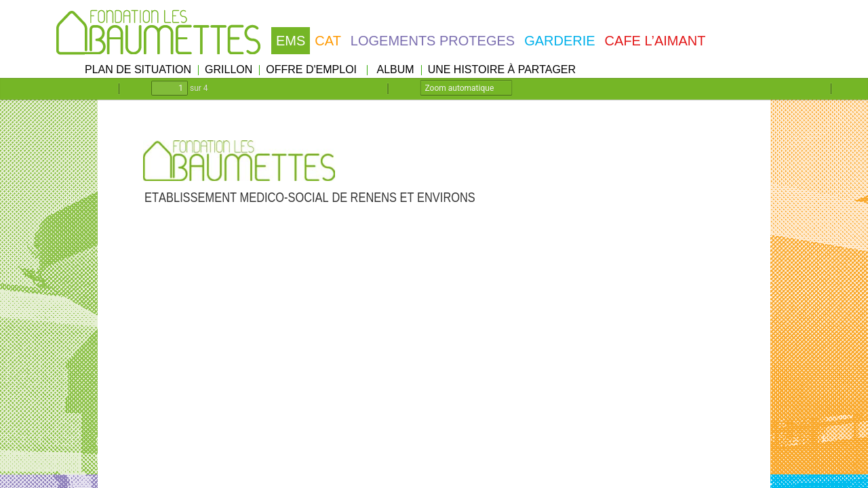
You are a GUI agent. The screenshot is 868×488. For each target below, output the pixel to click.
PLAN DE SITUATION (138, 69)
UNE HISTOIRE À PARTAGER (502, 69)
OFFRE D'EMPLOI (311, 69)
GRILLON (229, 69)
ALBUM (396, 69)
